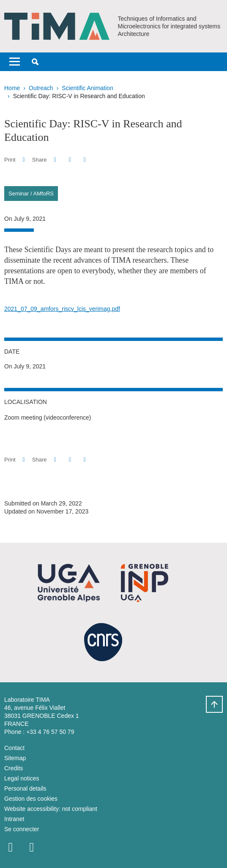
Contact (14, 748)
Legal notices (22, 778)
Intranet (14, 819)
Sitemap (15, 758)
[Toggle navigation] (15, 62)
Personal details (25, 788)
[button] (35, 62)
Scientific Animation (87, 88)
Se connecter (22, 829)
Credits (14, 768)
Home (12, 88)
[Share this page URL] (85, 160)
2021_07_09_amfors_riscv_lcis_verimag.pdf (62, 309)
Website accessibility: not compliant (51, 809)
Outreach (41, 88)
